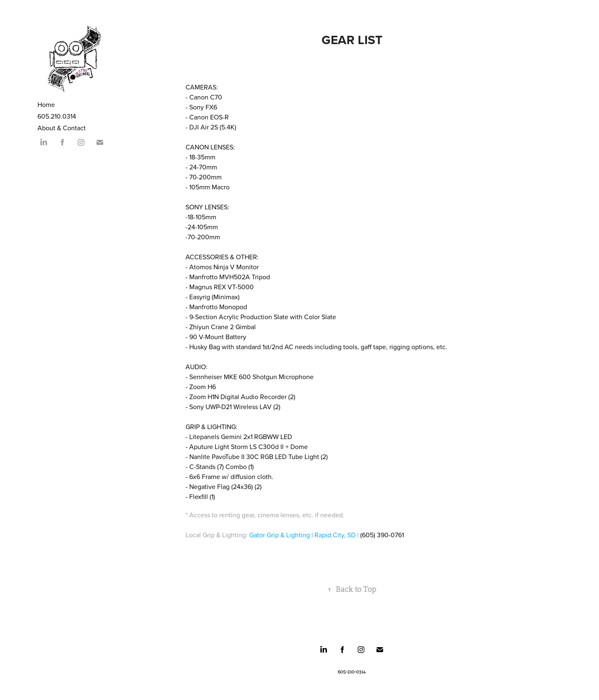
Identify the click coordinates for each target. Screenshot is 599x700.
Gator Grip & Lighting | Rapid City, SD (302, 535)
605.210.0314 (57, 116)
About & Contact (62, 128)
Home (46, 104)
